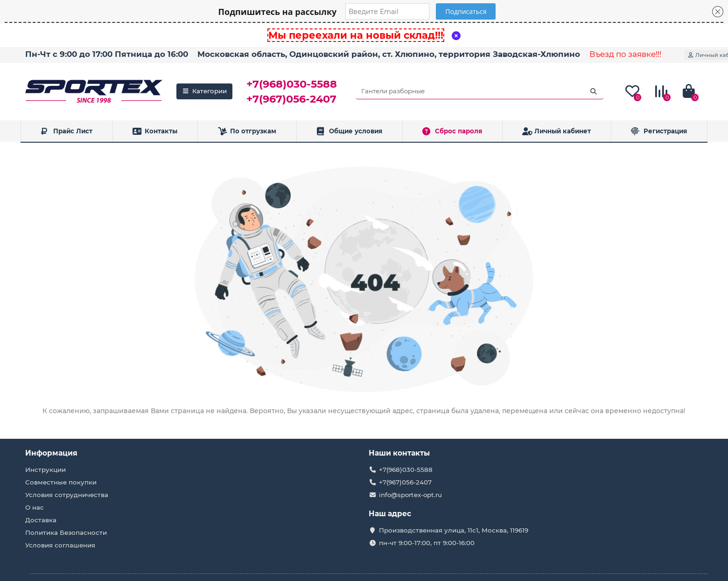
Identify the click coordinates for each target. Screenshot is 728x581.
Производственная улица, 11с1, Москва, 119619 (454, 530)
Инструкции (45, 470)
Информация (51, 453)
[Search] (479, 91)
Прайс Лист (66, 131)
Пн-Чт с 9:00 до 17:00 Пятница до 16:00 (107, 54)
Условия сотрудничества (67, 495)
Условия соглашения (60, 545)
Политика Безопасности (66, 533)
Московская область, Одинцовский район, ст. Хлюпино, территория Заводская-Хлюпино (389, 54)
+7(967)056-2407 (291, 99)
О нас (35, 507)
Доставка (41, 520)
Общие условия (349, 131)
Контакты (155, 131)
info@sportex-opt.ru (410, 495)
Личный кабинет (557, 131)
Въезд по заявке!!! (625, 54)
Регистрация (659, 131)
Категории (204, 91)
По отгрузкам (247, 131)
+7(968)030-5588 (292, 84)
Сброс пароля (452, 131)
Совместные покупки (61, 482)
